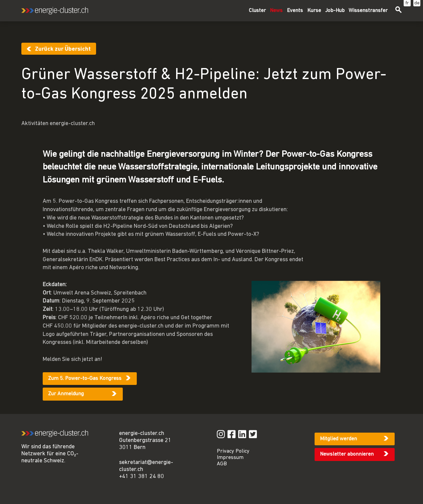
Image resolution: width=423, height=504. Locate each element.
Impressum (230, 458)
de (417, 3)
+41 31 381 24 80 (142, 476)
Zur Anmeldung (66, 394)
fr (407, 3)
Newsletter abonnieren (347, 454)
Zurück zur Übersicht (63, 49)
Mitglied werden (338, 439)
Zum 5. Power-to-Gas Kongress (85, 379)
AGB (222, 464)
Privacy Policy (233, 451)
